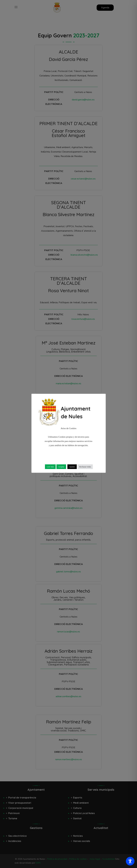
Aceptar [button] (61, 467)
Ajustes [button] (72, 467)
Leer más (50, 467)
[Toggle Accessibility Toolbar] (130, 861)
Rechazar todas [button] (85, 467)
